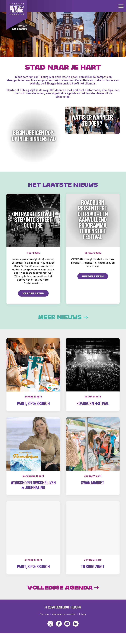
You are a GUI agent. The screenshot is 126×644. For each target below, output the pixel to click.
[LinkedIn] (76, 624)
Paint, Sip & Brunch (33, 404)
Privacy (83, 614)
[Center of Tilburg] (17, 15)
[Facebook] (59, 624)
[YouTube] (67, 624)
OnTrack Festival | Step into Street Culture (33, 221)
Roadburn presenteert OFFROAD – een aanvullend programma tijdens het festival (93, 221)
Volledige (63, 588)
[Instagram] (50, 624)
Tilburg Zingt (93, 568)
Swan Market (93, 484)
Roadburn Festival (93, 404)
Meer (63, 317)
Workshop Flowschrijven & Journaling (33, 486)
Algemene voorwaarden (64, 614)
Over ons (44, 614)
